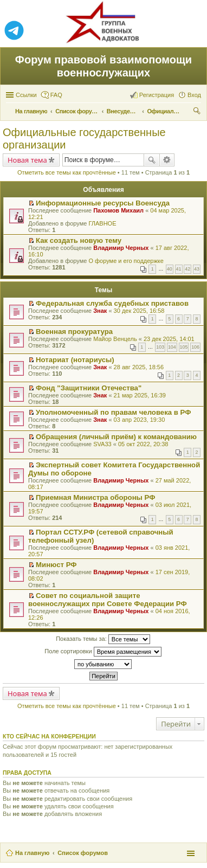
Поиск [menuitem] (198, 112)
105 (184, 347)
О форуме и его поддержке (126, 261)
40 (170, 269)
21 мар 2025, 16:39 (140, 395)
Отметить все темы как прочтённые (67, 172)
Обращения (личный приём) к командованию (116, 437)
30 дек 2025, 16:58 (139, 311)
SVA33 (102, 444)
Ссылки (26, 95)
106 (195, 347)
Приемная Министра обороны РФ (95, 497)
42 (187, 269)
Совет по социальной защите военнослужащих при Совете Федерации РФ (108, 600)
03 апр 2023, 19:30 (140, 420)
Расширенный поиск (167, 160)
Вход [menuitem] (194, 95)
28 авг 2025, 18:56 (139, 367)
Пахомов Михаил (118, 210)
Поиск (152, 160)
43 (197, 269)
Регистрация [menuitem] (157, 95)
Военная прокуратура (74, 332)
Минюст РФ (56, 565)
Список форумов (83, 853)
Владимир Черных (121, 248)
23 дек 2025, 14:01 (169, 339)
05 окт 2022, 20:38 (143, 444)
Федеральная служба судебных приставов (112, 303)
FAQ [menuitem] (56, 95)
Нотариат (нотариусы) (75, 360)
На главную (32, 853)
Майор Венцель (115, 339)
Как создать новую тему (79, 240)
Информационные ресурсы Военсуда (103, 203)
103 (160, 347)
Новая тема (27, 160)
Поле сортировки (103, 652)
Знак (100, 311)
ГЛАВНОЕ (102, 223)
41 (179, 269)
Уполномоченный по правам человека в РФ (113, 412)
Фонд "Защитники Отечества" (89, 388)
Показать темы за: (103, 639)
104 (172, 347)
